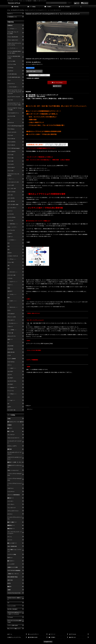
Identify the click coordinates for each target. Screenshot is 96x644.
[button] (81, 7)
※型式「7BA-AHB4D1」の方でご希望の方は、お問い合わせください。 (50, 98)
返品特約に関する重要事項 (33, 78)
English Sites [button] (48, 642)
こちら (51, 343)
